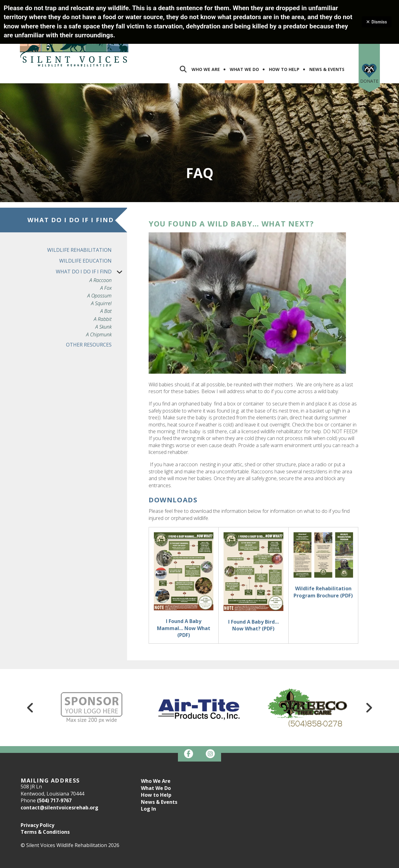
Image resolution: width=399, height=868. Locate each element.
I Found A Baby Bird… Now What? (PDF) (253, 600)
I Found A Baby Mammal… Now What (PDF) (184, 602)
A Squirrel (101, 278)
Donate (369, 55)
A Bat (106, 286)
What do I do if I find (91, 246)
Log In (148, 783)
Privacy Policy (37, 799)
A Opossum (99, 270)
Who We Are (206, 44)
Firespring (211, 862)
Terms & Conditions (45, 806)
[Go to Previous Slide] (30, 682)
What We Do (244, 44)
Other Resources (89, 319)
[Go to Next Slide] (369, 682)
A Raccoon (101, 255)
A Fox (106, 262)
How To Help (284, 44)
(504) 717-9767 (54, 775)
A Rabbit (103, 294)
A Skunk (103, 301)
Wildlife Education (85, 235)
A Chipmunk (99, 309)
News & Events (327, 44)
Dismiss (377, 22)
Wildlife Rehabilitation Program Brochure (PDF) (323, 566)
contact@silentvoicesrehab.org (60, 782)
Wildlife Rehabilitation (79, 224)
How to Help (156, 769)
